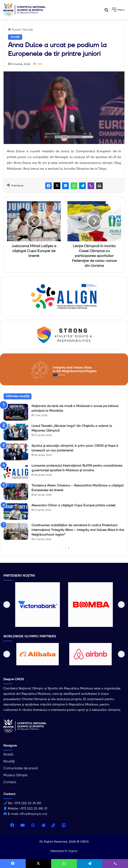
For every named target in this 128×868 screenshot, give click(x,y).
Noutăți (28, 30)
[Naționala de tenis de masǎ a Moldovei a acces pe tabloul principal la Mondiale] (16, 412)
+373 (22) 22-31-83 (27, 803)
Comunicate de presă (21, 768)
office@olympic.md (33, 814)
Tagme (73, 851)
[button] (7, 605)
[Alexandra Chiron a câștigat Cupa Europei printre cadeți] (16, 512)
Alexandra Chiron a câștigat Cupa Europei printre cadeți (73, 505)
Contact (10, 782)
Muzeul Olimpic (16, 775)
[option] (38, 605)
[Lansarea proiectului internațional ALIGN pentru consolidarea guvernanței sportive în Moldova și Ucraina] (16, 472)
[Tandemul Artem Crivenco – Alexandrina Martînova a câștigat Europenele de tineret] (16, 492)
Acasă (14, 30)
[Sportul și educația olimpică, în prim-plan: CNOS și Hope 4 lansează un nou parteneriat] (16, 452)
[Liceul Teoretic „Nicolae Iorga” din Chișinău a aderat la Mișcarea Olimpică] (16, 432)
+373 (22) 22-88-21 (33, 809)
